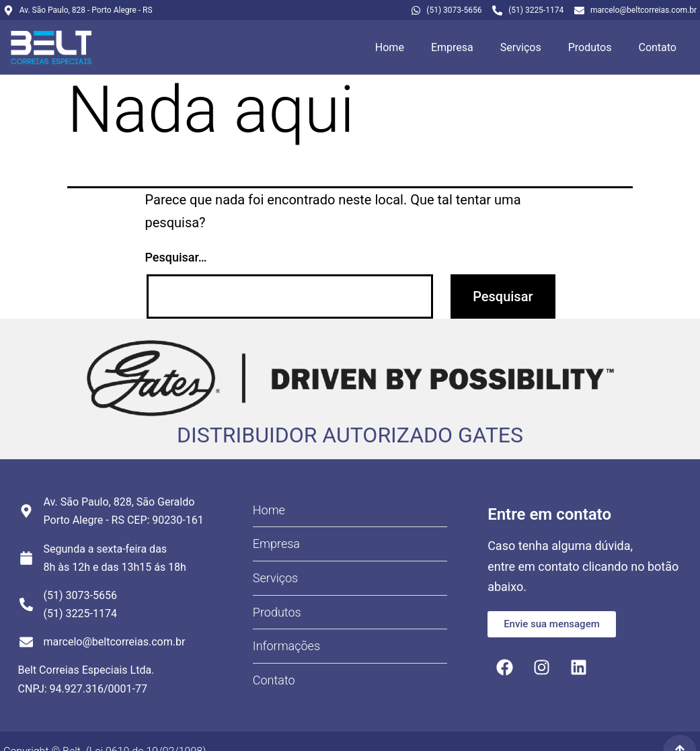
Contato (657, 47)
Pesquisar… (176, 257)
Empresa (452, 47)
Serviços (521, 47)
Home (390, 47)
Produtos (590, 47)
